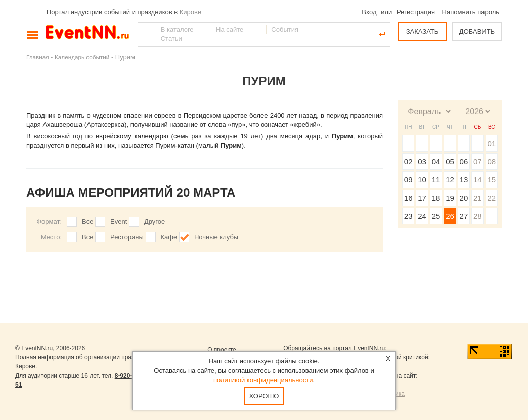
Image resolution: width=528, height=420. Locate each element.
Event (119, 222)
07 (478, 161)
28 (478, 216)
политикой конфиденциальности (263, 380)
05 (450, 161)
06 (464, 161)
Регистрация (416, 12)
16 (408, 198)
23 (408, 216)
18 (436, 198)
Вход (369, 12)
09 (408, 180)
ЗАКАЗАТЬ (423, 32)
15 (491, 180)
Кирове (190, 12)
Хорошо (264, 396)
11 (436, 180)
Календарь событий (82, 57)
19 (450, 198)
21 (478, 198)
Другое (155, 222)
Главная (37, 57)
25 (436, 216)
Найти (146, 34)
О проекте (222, 350)
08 (491, 161)
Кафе (169, 237)
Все (87, 222)
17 (422, 198)
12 (450, 180)
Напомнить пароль (471, 12)
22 (491, 198)
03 (422, 161)
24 (422, 216)
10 (422, 180)
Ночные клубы (216, 237)
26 (450, 216)
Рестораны (127, 237)
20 (464, 198)
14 (478, 180)
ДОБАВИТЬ (477, 32)
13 (464, 180)
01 (491, 143)
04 (436, 161)
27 (464, 216)
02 (408, 161)
